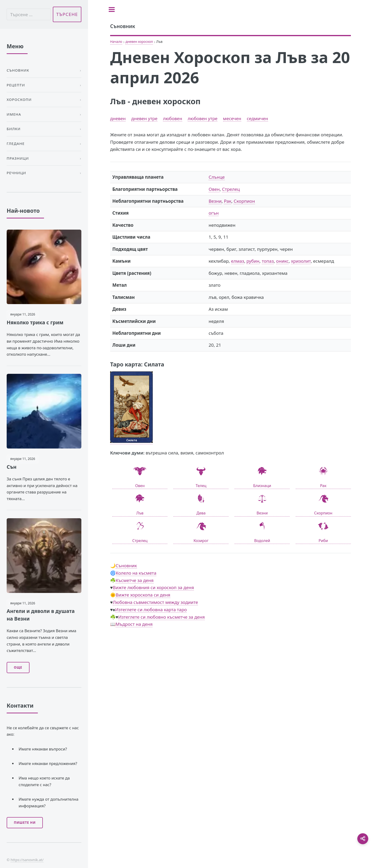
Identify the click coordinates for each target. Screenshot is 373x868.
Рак (228, 201)
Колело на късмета (136, 573)
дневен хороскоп (139, 42)
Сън (12, 467)
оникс (282, 261)
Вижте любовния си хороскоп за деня (153, 587)
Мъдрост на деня (134, 624)
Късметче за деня (135, 580)
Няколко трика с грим (35, 322)
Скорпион (244, 201)
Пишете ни (25, 823)
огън (214, 213)
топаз (268, 261)
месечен (232, 118)
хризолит (301, 261)
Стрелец (231, 189)
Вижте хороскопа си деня (143, 595)
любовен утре (203, 118)
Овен (214, 189)
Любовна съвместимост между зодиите (155, 602)
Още (18, 667)
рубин (253, 261)
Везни (215, 201)
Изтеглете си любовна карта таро (151, 609)
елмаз (238, 261)
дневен (118, 118)
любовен (172, 118)
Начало (116, 42)
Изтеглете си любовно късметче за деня (162, 617)
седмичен (258, 118)
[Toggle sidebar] (112, 10)
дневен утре (144, 118)
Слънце (217, 177)
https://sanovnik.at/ (27, 860)
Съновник (126, 565)
